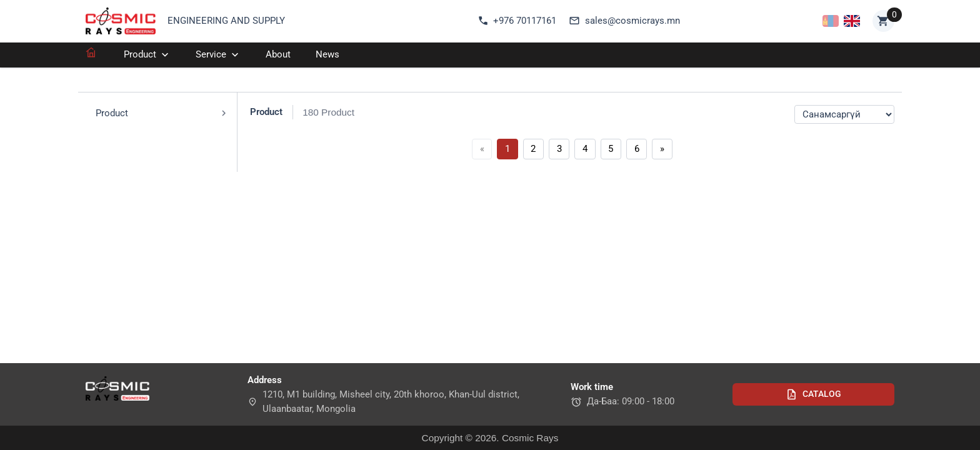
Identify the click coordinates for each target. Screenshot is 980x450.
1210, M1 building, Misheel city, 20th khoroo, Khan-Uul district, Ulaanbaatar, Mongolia (383, 402)
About (278, 54)
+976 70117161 (517, 21)
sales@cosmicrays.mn (624, 21)
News (327, 54)
